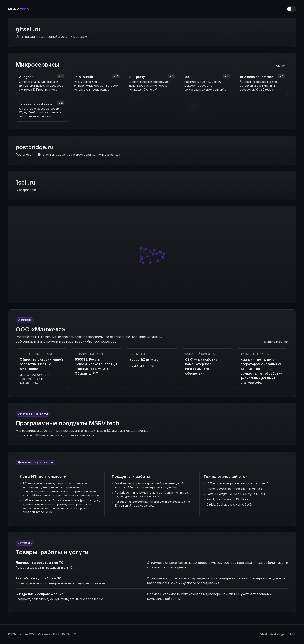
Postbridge (278, 634)
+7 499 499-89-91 (142, 366)
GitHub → (282, 66)
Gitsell (264, 634)
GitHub (292, 634)
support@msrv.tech (276, 342)
